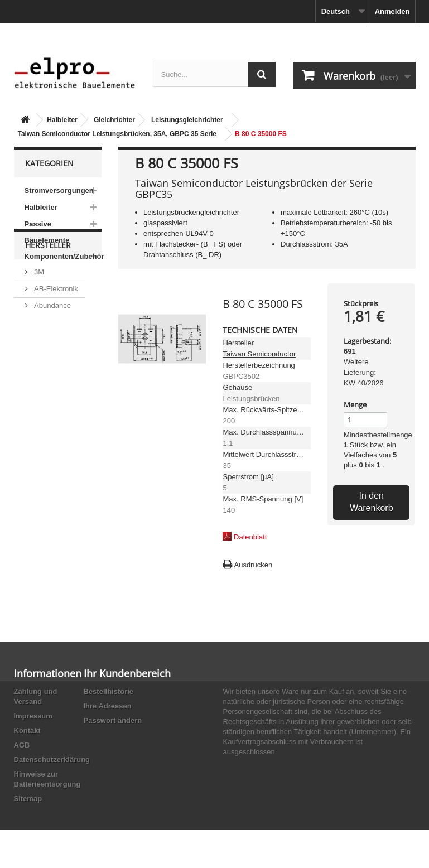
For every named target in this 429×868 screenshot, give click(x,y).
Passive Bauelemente (47, 232)
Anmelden (392, 11)
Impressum (33, 716)
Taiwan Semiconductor (259, 354)
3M (38, 320)
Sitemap (28, 799)
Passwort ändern (113, 720)
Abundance (52, 353)
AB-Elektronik (55, 337)
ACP (41, 397)
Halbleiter (62, 120)
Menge (355, 404)
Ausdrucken (253, 565)
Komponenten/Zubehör (63, 256)
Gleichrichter (114, 120)
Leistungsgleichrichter (187, 120)
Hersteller (48, 298)
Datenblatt (250, 537)
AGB (22, 745)
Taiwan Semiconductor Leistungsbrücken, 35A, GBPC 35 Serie (117, 134)
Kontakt (27, 730)
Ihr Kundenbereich (127, 673)
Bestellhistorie (109, 691)
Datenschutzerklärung (52, 759)
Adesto (45, 414)
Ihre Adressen (108, 706)
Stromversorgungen (59, 191)
